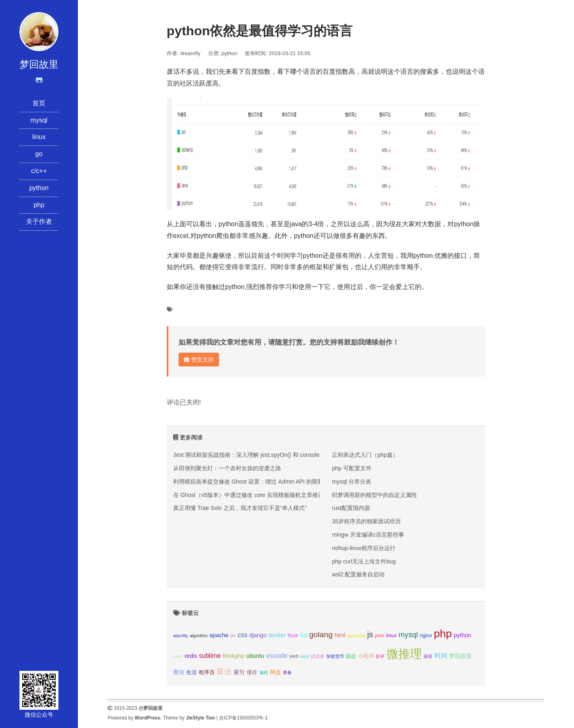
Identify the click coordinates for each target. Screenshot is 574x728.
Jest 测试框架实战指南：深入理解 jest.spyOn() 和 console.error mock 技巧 (267, 455)
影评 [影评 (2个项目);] (380, 656)
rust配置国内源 (351, 508)
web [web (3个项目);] (294, 656)
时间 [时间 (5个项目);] (441, 656)
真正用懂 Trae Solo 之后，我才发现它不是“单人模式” (240, 508)
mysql (39, 120)
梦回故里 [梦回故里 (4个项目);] (460, 656)
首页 (39, 103)
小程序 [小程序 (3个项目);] (366, 656)
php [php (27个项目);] (443, 634)
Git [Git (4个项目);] (303, 635)
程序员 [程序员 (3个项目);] (207, 672)
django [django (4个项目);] (258, 635)
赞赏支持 (199, 360)
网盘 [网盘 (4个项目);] (275, 672)
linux (39, 137)
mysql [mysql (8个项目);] (408, 635)
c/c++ (39, 171)
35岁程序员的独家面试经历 (366, 521)
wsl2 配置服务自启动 (358, 574)
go (39, 154)
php (39, 205)
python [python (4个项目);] (462, 635)
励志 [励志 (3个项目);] (351, 656)
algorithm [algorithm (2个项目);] (199, 636)
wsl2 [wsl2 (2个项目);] (305, 656)
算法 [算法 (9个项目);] (224, 671)
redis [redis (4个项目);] (191, 656)
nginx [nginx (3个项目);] (426, 636)
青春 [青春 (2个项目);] (287, 672)
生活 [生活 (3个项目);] (191, 672)
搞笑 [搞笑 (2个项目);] (428, 656)
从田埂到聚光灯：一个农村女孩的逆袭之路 (227, 468)
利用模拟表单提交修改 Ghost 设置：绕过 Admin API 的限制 (248, 482)
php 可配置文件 (351, 468)
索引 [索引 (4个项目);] (239, 672)
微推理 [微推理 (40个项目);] (404, 654)
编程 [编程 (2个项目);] (264, 672)
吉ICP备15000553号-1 (243, 718)
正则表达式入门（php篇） (365, 455)
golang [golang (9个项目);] (321, 635)
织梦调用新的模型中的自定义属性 (374, 495)
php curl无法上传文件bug (364, 561)
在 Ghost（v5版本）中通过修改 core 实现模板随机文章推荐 (248, 495)
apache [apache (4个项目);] (219, 635)
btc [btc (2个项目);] (233, 636)
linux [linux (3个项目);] (391, 636)
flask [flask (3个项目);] (293, 636)
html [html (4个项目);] (340, 635)
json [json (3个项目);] (379, 636)
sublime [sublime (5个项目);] (210, 656)
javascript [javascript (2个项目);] (356, 636)
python (39, 188)
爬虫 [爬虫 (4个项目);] (179, 672)
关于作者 (39, 222)
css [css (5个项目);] (242, 635)
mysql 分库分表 (351, 482)
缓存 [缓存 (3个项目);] (252, 672)
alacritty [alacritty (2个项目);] (181, 636)
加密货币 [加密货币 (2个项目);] (335, 656)
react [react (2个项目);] (178, 656)
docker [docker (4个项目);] (277, 635)
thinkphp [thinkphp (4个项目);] (234, 656)
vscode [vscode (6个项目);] (276, 656)
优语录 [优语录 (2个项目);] (317, 656)
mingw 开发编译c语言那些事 (368, 535)
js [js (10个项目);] (370, 634)
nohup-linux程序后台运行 (363, 548)
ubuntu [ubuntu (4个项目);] (255, 656)
